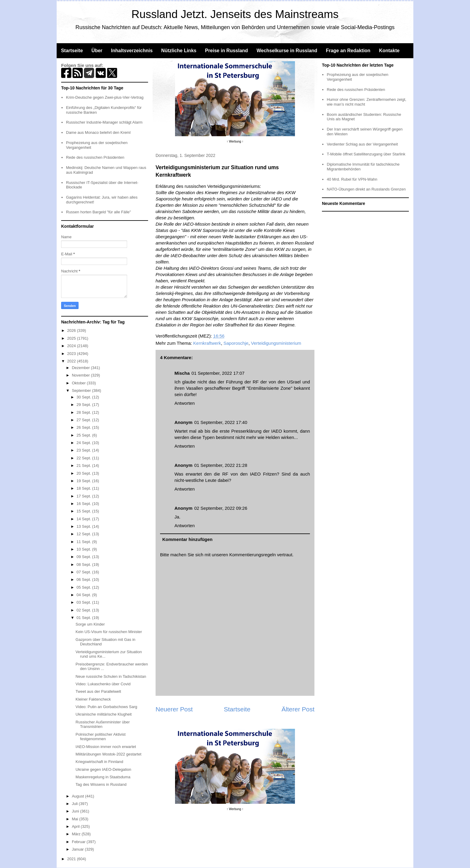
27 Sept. (84, 420)
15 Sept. (84, 511)
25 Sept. (84, 435)
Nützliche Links (179, 51)
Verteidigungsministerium (276, 343)
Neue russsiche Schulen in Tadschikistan (111, 676)
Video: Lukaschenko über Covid (103, 684)
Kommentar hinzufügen (188, 539)
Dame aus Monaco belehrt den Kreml (98, 132)
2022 (72, 361)
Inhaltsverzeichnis (132, 51)
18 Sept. (84, 488)
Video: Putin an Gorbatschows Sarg (106, 707)
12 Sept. (84, 534)
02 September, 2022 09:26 (221, 508)
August (79, 796)
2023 (72, 354)
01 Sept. (84, 618)
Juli (75, 804)
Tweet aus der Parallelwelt (98, 691)
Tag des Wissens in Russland (101, 784)
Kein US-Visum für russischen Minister (109, 632)
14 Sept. (84, 519)
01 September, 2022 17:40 (221, 422)
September (82, 390)
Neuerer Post (174, 709)
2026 (72, 330)
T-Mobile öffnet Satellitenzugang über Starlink (366, 154)
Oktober (79, 383)
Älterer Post (298, 709)
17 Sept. (84, 496)
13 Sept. (84, 526)
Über (97, 51)
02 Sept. (84, 610)
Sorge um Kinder (90, 624)
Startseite (72, 51)
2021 (72, 859)
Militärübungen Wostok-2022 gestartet (108, 754)
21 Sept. (84, 466)
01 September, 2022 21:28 (221, 465)
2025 (72, 338)
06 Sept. (84, 580)
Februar (79, 842)
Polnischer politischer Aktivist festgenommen (101, 737)
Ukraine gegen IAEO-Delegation (103, 769)
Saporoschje (236, 343)
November (82, 375)
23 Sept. (84, 450)
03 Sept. (84, 602)
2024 (72, 346)
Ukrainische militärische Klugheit (104, 714)
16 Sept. (84, 504)
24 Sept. (84, 443)
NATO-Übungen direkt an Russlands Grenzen (366, 189)
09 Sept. (84, 557)
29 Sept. (84, 405)
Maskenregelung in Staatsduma (103, 777)
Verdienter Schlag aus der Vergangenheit (362, 144)
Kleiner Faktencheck (93, 699)
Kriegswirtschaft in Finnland (99, 762)
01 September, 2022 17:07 (218, 373)
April (76, 826)
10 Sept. (84, 549)
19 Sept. (84, 481)
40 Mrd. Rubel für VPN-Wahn (352, 179)
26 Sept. (84, 427)
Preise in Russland (226, 51)
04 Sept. (84, 595)
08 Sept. (84, 565)
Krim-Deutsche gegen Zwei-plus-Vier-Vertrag (105, 97)
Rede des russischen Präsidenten (95, 157)
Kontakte (389, 51)
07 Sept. (84, 572)
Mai (76, 819)
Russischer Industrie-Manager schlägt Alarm (104, 122)
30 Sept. (84, 397)
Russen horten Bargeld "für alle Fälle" (98, 212)
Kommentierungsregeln (253, 555)
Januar (78, 849)
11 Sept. (84, 542)
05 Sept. (84, 587)
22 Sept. (84, 458)
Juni (76, 811)
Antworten (185, 403)
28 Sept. (84, 412)
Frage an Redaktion (348, 51)
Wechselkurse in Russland (287, 51)
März (77, 834)
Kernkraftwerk (207, 343)
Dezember (82, 368)
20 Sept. (84, 473)
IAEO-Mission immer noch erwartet (106, 747)
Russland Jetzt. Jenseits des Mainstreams (235, 14)
